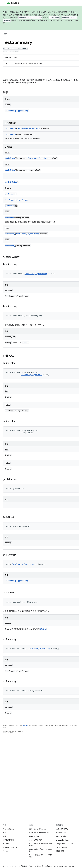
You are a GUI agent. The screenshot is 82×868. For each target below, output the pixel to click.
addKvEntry (10, 158)
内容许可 (26, 725)
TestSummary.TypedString (17, 111)
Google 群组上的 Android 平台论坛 (40, 845)
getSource (10, 194)
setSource (10, 218)
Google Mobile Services (64, 844)
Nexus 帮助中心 (61, 836)
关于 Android (8, 866)
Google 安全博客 (35, 840)
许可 (31, 866)
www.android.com (62, 840)
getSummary (10, 206)
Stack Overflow (61, 847)
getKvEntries (11, 182)
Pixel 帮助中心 (61, 833)
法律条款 (24, 866)
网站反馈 (49, 866)
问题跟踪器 (60, 851)
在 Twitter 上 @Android (38, 829)
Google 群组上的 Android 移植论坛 (40, 856)
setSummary (10, 234)
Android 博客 (34, 836)
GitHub (5, 851)
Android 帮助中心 (62, 829)
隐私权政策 (39, 866)
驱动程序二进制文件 (10, 847)
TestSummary (11, 128)
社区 (17, 866)
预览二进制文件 (9, 840)
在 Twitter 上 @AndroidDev (39, 833)
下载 (4, 836)
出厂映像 (6, 844)
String (26, 343)
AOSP (5, 34)
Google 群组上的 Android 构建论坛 (40, 850)
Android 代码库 (8, 829)
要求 (4, 833)
